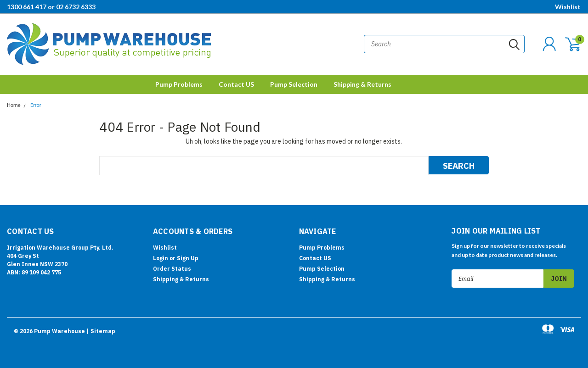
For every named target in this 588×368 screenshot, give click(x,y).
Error (36, 105)
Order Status (172, 269)
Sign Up (188, 258)
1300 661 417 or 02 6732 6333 (51, 7)
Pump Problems (179, 84)
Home (14, 105)
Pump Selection (294, 84)
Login (161, 258)
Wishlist (568, 7)
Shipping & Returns (362, 84)
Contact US (236, 84)
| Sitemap (101, 331)
